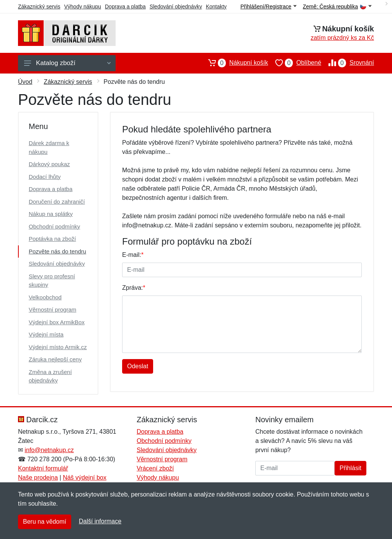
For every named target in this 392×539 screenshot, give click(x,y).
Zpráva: (134, 288)
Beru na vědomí (45, 522)
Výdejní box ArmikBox (57, 322)
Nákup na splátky (51, 214)
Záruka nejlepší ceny (55, 359)
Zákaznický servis (39, 7)
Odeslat (138, 366)
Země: (337, 7)
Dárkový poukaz (49, 164)
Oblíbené (295, 63)
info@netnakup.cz (49, 450)
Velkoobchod (45, 297)
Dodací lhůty (45, 177)
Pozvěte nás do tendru (57, 251)
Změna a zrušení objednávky (50, 376)
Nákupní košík (234, 63)
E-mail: (133, 255)
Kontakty (216, 7)
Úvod (25, 82)
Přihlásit (350, 468)
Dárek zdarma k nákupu (49, 147)
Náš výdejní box (85, 478)
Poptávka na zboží (52, 239)
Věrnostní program (52, 310)
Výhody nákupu (82, 7)
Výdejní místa (46, 334)
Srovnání (348, 63)
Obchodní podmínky (54, 226)
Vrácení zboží (155, 468)
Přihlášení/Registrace (268, 7)
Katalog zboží (67, 63)
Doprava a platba (125, 7)
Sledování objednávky (176, 7)
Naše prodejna (38, 478)
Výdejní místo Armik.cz (58, 347)
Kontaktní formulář (43, 468)
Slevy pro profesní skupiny (52, 281)
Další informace (100, 521)
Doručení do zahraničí (57, 202)
